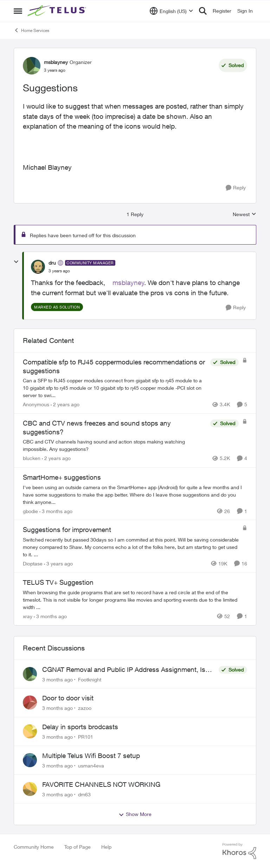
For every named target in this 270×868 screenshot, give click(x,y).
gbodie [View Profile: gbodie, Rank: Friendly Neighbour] (30, 511)
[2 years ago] (65, 404)
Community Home (34, 847)
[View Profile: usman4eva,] (30, 760)
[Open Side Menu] (18, 11)
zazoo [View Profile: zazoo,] (85, 708)
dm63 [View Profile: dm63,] (84, 794)
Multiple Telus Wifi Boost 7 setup (91, 756)
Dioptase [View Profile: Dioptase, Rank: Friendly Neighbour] (33, 563)
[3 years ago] (58, 563)
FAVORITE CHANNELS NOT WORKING (101, 784)
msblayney (128, 283)
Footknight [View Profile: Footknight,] (90, 679)
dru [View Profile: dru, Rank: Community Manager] (52, 263)
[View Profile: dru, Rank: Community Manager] (38, 267)
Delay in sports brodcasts (80, 727)
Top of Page (78, 847)
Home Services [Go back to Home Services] (31, 30)
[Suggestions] (59, 271)
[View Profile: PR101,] (30, 731)
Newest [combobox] (245, 215)
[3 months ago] (56, 511)
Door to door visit (68, 698)
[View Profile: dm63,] (30, 789)
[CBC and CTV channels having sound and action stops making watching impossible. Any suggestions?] (115, 446)
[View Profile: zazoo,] (30, 702)
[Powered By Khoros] (239, 851)
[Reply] (236, 188)
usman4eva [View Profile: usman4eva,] (91, 766)
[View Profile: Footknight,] (30, 674)
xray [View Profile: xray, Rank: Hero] (28, 616)
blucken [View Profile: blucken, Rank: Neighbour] (32, 458)
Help (106, 847)
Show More (135, 814)
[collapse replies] (16, 262)
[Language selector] (171, 11)
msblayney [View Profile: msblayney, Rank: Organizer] (56, 62)
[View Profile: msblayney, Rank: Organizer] (32, 66)
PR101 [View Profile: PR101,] (86, 737)
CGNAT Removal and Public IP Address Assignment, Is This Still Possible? (124, 670)
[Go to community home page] (58, 11)
